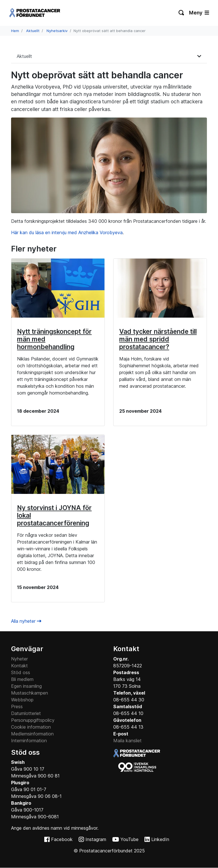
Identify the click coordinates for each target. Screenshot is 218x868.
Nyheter (19, 659)
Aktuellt (33, 31)
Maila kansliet (127, 741)
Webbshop (22, 700)
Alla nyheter (26, 621)
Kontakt (19, 666)
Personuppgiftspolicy (33, 720)
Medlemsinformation (32, 734)
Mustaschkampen (30, 693)
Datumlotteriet (26, 713)
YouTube (129, 839)
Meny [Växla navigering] (199, 13)
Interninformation (29, 741)
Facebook (62, 839)
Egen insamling (26, 686)
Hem (15, 31)
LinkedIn (160, 839)
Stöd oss (21, 672)
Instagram (96, 839)
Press (17, 706)
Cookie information (31, 727)
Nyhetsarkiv (57, 31)
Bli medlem (22, 679)
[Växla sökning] (182, 13)
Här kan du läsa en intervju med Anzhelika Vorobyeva (67, 232)
